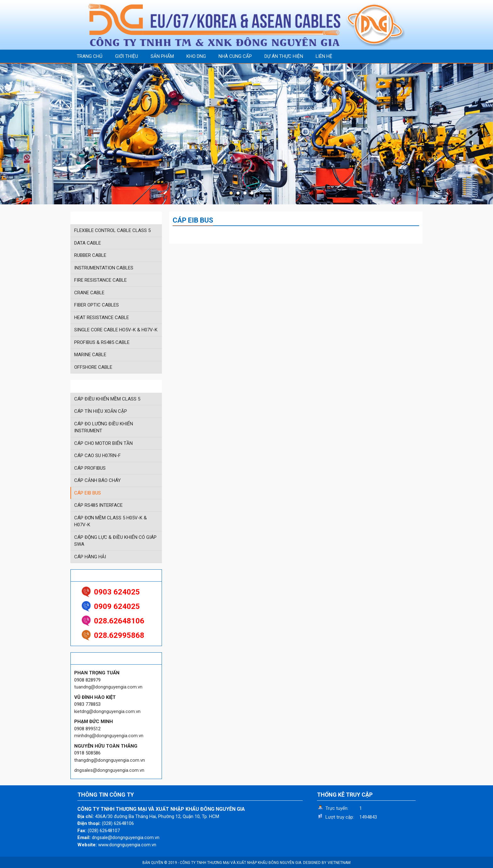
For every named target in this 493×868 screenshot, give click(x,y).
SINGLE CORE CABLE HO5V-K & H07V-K (116, 330)
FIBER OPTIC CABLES (97, 305)
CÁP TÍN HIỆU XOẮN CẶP (101, 411)
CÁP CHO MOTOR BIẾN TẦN (103, 443)
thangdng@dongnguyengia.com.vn (110, 760)
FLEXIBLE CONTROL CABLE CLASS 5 (112, 230)
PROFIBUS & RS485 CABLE (102, 342)
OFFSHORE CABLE (93, 367)
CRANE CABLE (89, 293)
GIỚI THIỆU (127, 56)
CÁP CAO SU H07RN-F (97, 456)
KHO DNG (196, 56)
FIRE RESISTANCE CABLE (100, 280)
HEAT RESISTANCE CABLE (102, 318)
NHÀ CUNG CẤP (235, 56)
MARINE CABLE (90, 355)
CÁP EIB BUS (88, 493)
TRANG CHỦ (90, 56)
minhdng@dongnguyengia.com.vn (109, 736)
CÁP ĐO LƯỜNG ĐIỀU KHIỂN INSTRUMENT (104, 427)
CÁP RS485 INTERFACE (98, 505)
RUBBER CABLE (90, 255)
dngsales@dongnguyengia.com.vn (109, 770)
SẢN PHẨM (162, 56)
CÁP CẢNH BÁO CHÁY (97, 480)
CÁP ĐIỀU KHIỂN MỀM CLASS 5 (107, 399)
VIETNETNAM (339, 863)
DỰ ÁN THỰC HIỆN (284, 56)
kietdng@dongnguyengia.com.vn (107, 711)
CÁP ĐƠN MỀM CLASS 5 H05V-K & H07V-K (111, 521)
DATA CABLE (88, 243)
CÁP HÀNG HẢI (90, 557)
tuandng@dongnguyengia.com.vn (108, 687)
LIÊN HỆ (324, 56)
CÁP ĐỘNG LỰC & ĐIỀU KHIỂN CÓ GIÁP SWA (115, 541)
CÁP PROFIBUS (90, 468)
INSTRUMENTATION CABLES (104, 268)
